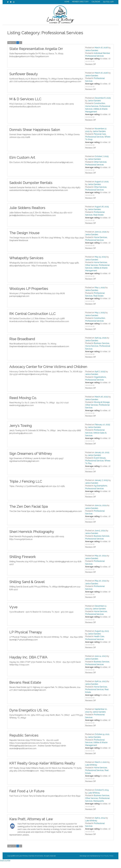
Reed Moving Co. (23, 404)
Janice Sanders (92, 57)
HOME (67, 2)
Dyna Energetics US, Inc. (29, 716)
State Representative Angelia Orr (36, 55)
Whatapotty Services (26, 264)
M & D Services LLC (25, 105)
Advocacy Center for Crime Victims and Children (48, 373)
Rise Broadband (22, 345)
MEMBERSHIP (40, 28)
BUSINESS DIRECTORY (59, 28)
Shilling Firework (23, 563)
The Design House (24, 239)
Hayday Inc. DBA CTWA (28, 663)
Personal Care (100, 140)
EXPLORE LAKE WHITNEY (82, 28)
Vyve (13, 613)
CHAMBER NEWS (23, 28)
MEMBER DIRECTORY (80, 2)
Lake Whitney (91, 771)
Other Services (100, 168)
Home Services (92, 112)
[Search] (112, 28)
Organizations (100, 383)
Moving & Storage (102, 408)
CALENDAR (96, 2)
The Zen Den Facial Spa (29, 512)
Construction (99, 109)
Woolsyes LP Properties (29, 295)
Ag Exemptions (100, 492)
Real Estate (98, 221)
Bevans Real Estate (25, 688)
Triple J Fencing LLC (26, 487)
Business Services (102, 349)
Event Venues (100, 464)
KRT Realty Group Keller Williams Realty (42, 769)
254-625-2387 (108, 2)
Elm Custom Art (22, 163)
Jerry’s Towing (21, 432)
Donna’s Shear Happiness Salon (35, 136)
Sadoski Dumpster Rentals (31, 189)
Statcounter (5, 867)
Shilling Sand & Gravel (27, 588)
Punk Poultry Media (107, 862)
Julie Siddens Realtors (27, 214)
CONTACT (101, 28)
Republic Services (24, 741)
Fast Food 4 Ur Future (27, 797)
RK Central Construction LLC (32, 320)
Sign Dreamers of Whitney (31, 460)
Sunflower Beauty (24, 80)
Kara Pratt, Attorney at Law (31, 825)
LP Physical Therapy (26, 638)
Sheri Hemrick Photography (32, 538)
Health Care (99, 643)
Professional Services (94, 62)
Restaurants (99, 807)
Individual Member (102, 59)
